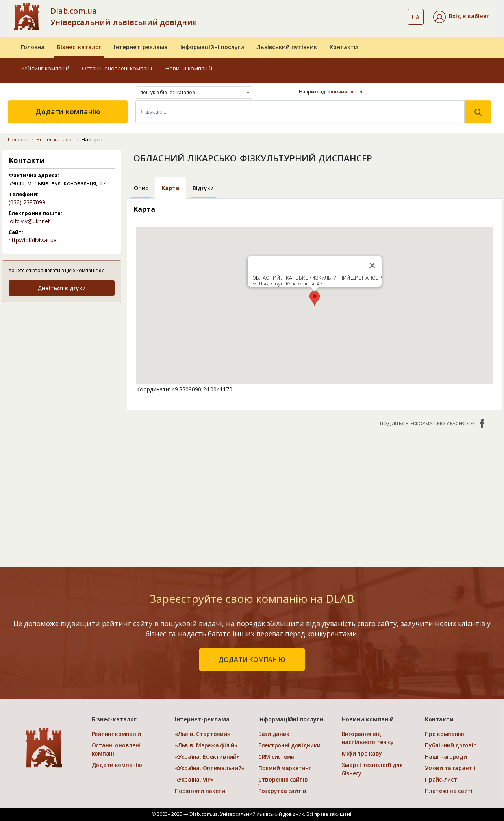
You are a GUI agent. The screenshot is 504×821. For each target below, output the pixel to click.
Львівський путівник (287, 47)
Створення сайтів (283, 779)
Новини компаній (189, 68)
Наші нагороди (446, 757)
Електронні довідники (289, 745)
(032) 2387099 (27, 202)
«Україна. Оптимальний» (210, 768)
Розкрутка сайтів (282, 791)
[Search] (300, 112)
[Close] (372, 265)
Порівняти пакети (200, 791)
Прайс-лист (441, 779)
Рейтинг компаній (45, 68)
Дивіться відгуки (62, 288)
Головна (33, 47)
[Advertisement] (315, 493)
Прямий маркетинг (285, 768)
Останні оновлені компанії (117, 68)
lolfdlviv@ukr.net (29, 221)
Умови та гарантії (450, 768)
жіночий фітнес (345, 92)
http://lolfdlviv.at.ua (33, 240)
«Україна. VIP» (194, 779)
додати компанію (252, 660)
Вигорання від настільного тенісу (368, 738)
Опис (141, 188)
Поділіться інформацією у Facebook (433, 424)
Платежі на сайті (449, 791)
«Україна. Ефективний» (207, 757)
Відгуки (203, 188)
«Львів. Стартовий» (202, 734)
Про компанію (445, 734)
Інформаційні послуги (212, 47)
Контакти (344, 47)
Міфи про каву (362, 753)
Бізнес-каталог (79, 47)
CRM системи (276, 757)
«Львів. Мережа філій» (206, 745)
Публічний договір (451, 745)
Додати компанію (68, 111)
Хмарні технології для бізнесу (372, 769)
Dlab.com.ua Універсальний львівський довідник (124, 17)
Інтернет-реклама (141, 47)
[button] (461, 17)
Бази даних (274, 734)
